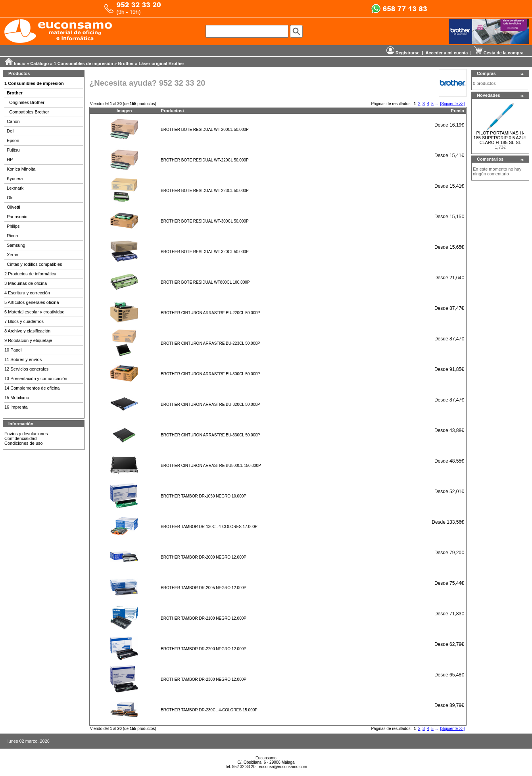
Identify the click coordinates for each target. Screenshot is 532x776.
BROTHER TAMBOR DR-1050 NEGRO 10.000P (204, 496)
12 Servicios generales (26, 369)
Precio (457, 111)
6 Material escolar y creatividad (35, 312)
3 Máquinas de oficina (26, 283)
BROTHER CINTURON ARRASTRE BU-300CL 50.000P (210, 374)
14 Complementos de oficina (32, 388)
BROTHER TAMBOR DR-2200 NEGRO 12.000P (204, 649)
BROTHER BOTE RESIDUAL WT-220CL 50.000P (205, 160)
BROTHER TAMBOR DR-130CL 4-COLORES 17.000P (209, 527)
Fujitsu (13, 150)
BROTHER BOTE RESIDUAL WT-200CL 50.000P (205, 130)
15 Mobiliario (17, 398)
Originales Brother (27, 102)
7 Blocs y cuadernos (24, 321)
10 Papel (13, 350)
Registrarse (403, 53)
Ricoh (12, 236)
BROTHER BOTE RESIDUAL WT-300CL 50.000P (205, 221)
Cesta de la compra (499, 53)
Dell (11, 131)
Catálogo (39, 63)
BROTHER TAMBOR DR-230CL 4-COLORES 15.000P (209, 710)
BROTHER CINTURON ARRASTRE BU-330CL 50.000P (210, 435)
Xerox (12, 255)
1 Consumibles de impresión (84, 63)
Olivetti (13, 207)
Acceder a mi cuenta (447, 53)
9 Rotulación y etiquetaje (28, 340)
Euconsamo (266, 758)
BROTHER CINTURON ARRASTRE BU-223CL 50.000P (210, 343)
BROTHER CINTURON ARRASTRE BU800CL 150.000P (211, 466)
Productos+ (173, 111)
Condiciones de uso (24, 443)
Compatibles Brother (29, 112)
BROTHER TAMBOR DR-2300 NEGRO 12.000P (204, 679)
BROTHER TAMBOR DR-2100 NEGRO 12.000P (204, 618)
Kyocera (15, 179)
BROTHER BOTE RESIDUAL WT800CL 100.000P (205, 282)
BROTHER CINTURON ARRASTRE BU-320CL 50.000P (210, 404)
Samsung (16, 245)
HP (10, 159)
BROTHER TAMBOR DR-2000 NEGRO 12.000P (204, 557)
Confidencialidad (20, 438)
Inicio (20, 63)
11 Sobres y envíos (23, 359)
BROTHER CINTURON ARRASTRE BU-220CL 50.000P (210, 313)
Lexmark (15, 188)
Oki (10, 198)
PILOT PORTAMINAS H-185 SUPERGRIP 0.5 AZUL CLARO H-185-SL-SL (500, 138)
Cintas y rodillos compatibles (34, 264)
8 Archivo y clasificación (27, 331)
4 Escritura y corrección (27, 293)
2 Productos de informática (30, 274)
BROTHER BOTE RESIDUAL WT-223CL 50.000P (205, 191)
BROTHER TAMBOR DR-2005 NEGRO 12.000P (204, 588)
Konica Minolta (21, 169)
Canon (13, 121)
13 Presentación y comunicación (36, 378)
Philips (13, 226)
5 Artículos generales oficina (32, 302)
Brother (126, 63)
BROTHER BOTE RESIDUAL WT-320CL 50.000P (205, 252)
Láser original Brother (161, 63)
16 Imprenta (16, 407)
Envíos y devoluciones (26, 434)
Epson (13, 140)
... (436, 104)
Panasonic (17, 217)
